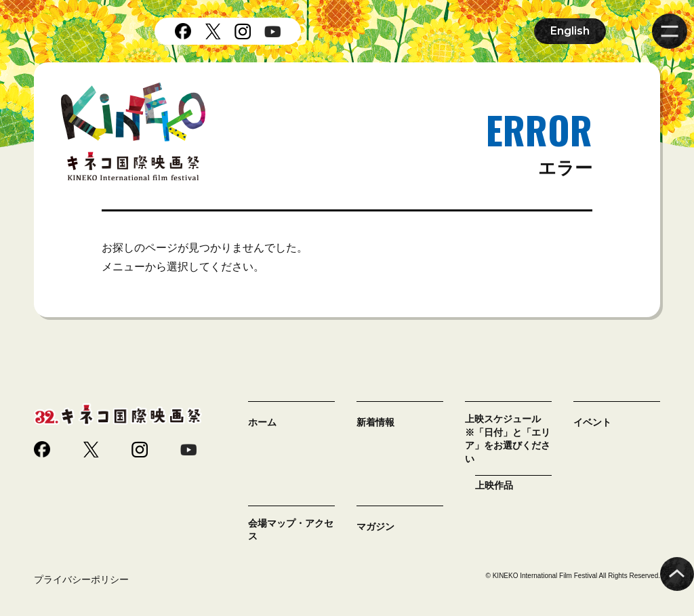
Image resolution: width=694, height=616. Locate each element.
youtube (272, 31)
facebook (183, 31)
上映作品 (494, 485)
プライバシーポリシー (81, 579)
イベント (592, 422)
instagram (243, 31)
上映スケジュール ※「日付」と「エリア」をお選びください (508, 439)
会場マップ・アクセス (291, 530)
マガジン (375, 527)
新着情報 (375, 422)
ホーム (262, 422)
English (570, 31)
